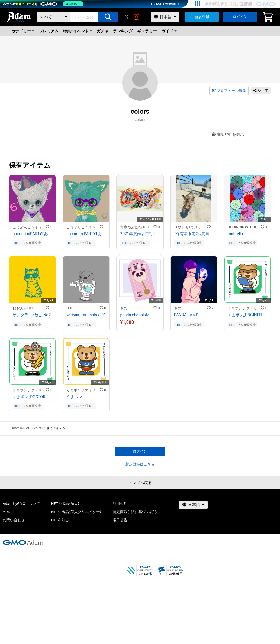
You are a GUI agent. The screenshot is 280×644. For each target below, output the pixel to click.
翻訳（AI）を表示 (228, 134)
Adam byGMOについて (21, 504)
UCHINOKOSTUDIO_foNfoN (244, 227)
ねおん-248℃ (23, 308)
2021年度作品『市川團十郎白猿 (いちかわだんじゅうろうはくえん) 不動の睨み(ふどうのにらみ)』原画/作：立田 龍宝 (140, 234)
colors (18, 243)
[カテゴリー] (53, 17)
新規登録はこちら (140, 464)
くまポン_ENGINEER (246, 315)
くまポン (74, 397)
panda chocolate (135, 315)
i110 (70, 308)
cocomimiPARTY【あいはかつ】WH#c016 (32, 234)
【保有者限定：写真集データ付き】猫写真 (194, 234)
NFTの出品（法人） (65, 504)
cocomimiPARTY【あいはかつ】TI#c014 (86, 234)
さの (124, 308)
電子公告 (120, 520)
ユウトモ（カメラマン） (191, 227)
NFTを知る (60, 520)
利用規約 (120, 504)
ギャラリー (147, 31)
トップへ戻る (140, 483)
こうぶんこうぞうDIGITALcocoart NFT (29, 227)
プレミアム (49, 31)
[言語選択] (165, 17)
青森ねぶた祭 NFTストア (137, 227)
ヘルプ (8, 512)
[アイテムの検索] (108, 17)
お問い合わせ (14, 520)
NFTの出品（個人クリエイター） (76, 512)
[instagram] (137, 17)
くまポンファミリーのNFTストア (244, 308)
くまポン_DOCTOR (29, 397)
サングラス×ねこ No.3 (32, 315)
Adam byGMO (21, 428)
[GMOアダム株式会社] (23, 542)
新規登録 (202, 17)
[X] (127, 17)
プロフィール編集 (229, 91)
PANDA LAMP (186, 315)
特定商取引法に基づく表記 (135, 512)
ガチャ (103, 31)
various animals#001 (86, 315)
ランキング (123, 31)
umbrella (235, 234)
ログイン (240, 17)
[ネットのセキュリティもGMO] (43, 4)
